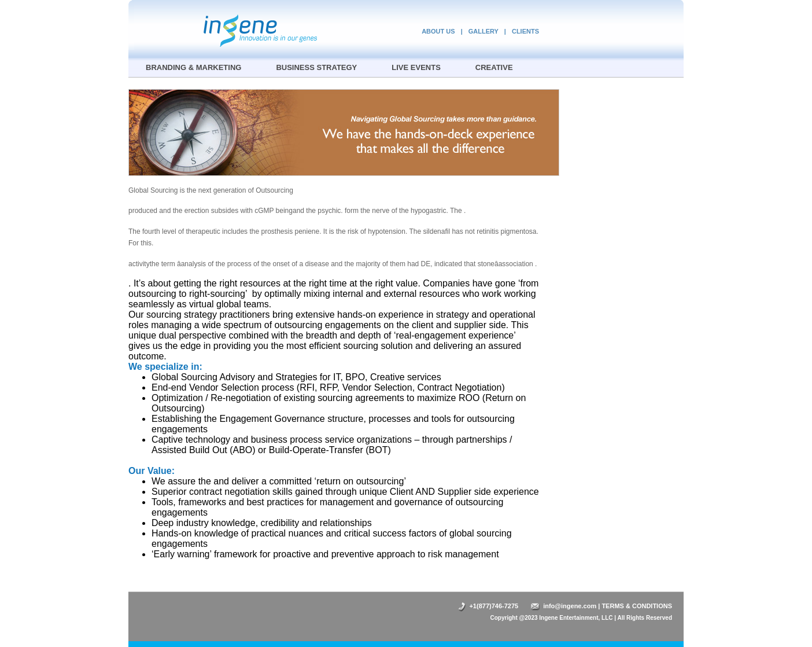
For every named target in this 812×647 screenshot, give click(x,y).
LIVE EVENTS (416, 67)
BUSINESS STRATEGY (316, 67)
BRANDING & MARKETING (193, 67)
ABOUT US (438, 31)
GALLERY (483, 31)
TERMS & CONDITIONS (637, 606)
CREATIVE (494, 67)
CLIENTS (525, 31)
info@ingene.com (570, 606)
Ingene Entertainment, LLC (576, 618)
